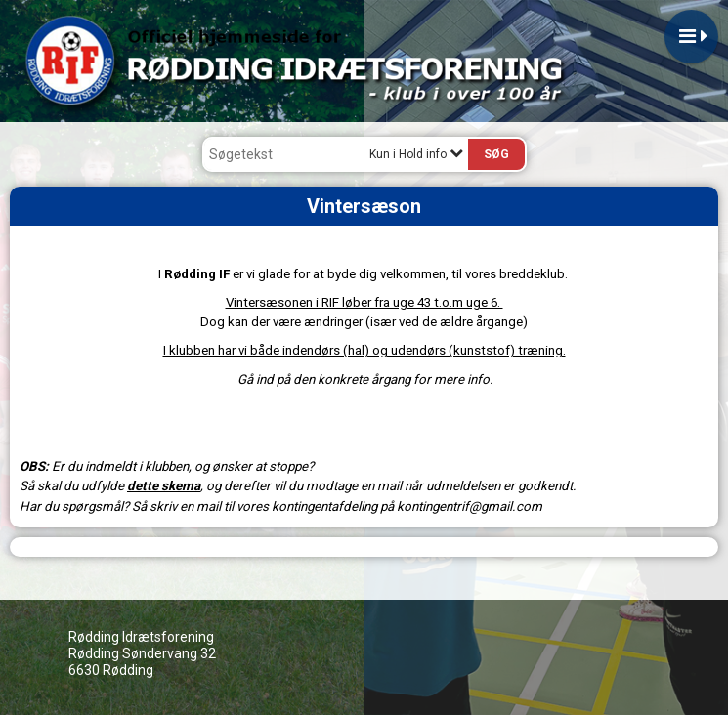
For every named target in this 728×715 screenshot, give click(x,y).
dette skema (164, 486)
